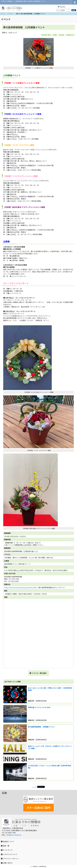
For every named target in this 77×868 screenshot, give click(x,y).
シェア (34, 787)
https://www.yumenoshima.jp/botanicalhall (21, 587)
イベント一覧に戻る (38, 673)
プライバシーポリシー (10, 859)
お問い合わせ (7, 863)
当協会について (8, 841)
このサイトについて (9, 854)
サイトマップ (7, 850)
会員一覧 (5, 846)
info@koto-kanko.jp (14, 835)
